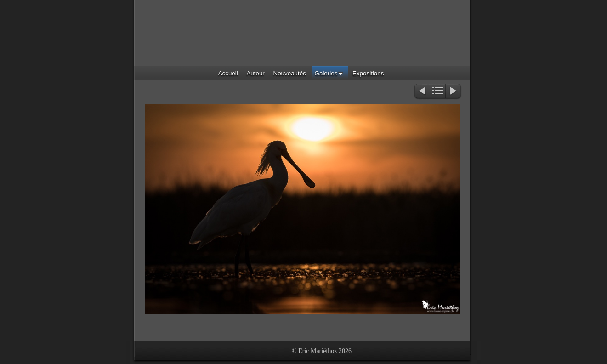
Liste (438, 92)
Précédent (422, 92)
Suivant (454, 92)
